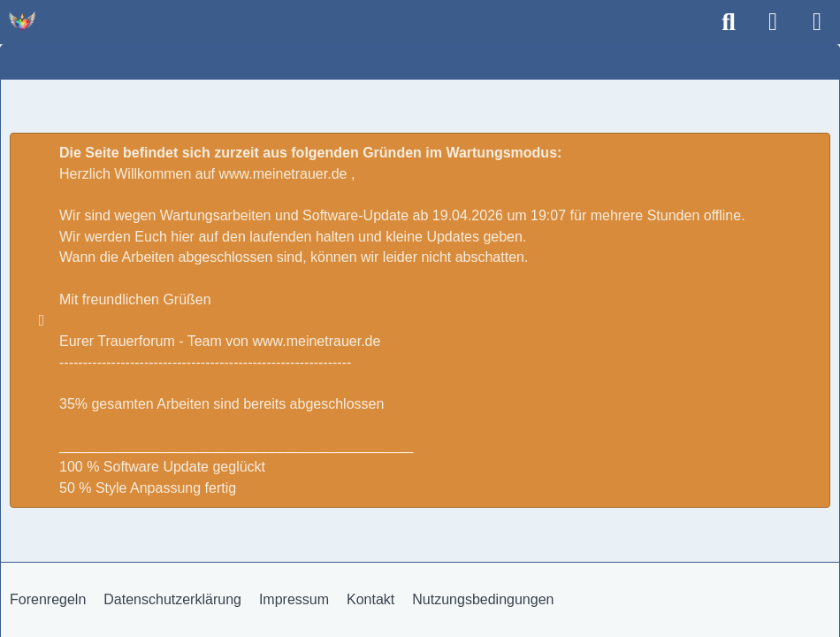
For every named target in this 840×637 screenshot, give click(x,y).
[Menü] (817, 22)
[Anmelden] (773, 22)
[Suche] (729, 22)
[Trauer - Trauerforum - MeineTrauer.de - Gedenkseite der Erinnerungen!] (22, 21)
